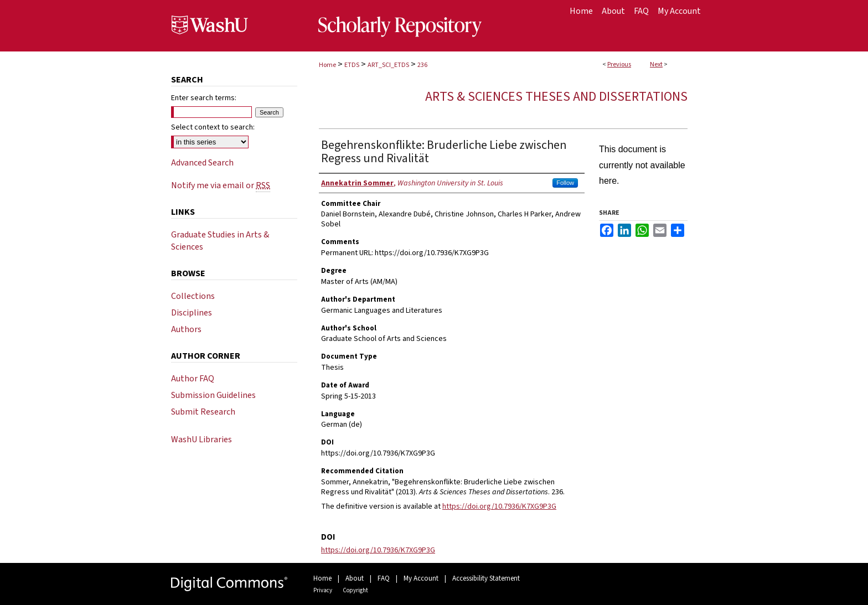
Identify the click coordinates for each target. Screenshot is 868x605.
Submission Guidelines (213, 395)
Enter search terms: (204, 98)
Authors (186, 329)
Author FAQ (193, 379)
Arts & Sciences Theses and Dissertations (556, 97)
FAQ (384, 578)
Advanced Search (202, 163)
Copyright (355, 590)
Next (656, 64)
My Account (421, 578)
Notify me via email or (221, 185)
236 (422, 65)
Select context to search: (213, 127)
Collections (193, 296)
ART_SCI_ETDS (388, 65)
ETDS (352, 65)
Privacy (323, 590)
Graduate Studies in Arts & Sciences (220, 241)
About (355, 578)
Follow (565, 183)
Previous (619, 64)
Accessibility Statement (486, 578)
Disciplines (192, 313)
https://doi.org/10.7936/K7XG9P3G (499, 506)
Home (327, 65)
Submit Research (203, 412)
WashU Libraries (201, 439)
